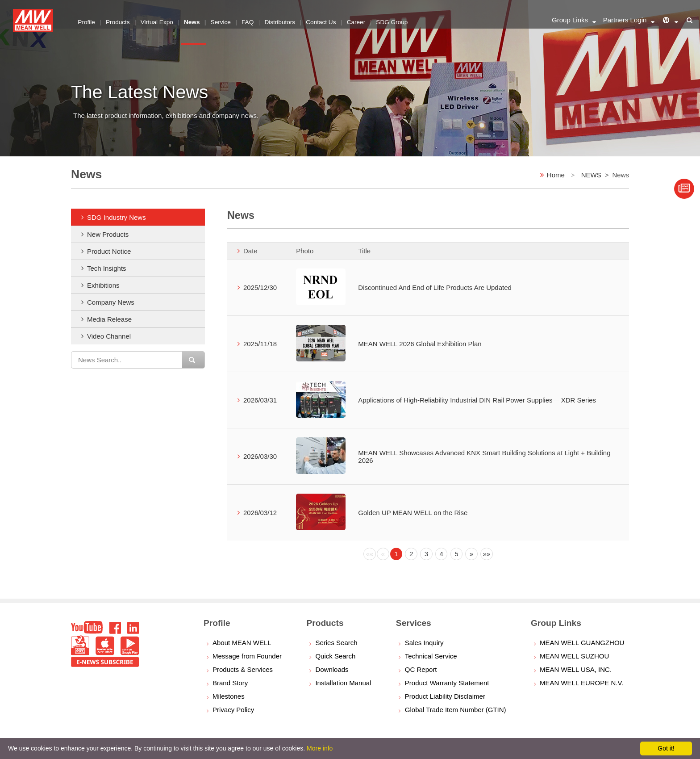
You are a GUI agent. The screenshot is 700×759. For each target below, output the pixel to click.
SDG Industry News (117, 217)
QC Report (421, 669)
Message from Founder (247, 656)
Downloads (332, 669)
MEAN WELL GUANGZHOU (582, 643)
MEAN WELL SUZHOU (574, 656)
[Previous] (370, 554)
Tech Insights (107, 268)
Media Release (109, 319)
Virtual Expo (158, 20)
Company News (111, 302)
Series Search (336, 643)
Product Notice (109, 251)
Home (556, 175)
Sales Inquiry (424, 643)
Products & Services (243, 669)
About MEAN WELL (242, 643)
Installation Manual (343, 683)
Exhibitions (103, 285)
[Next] (471, 554)
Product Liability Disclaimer (445, 696)
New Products (108, 234)
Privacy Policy (233, 710)
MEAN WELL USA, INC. (576, 669)
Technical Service (431, 656)
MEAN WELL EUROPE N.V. (581, 683)
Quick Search (335, 656)
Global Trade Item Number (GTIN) (456, 710)
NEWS (591, 175)
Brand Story (230, 683)
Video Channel (109, 336)
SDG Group (396, 20)
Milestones (229, 696)
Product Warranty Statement (447, 683)
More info (320, 748)
